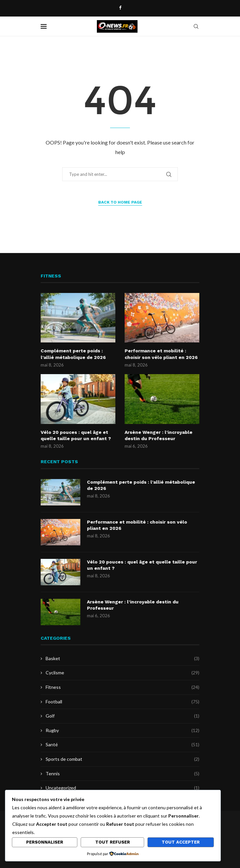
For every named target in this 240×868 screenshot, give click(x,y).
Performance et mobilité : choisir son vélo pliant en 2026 (161, 354)
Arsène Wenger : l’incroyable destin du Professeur (159, 435)
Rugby (122, 730)
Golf (122, 716)
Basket (122, 659)
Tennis (122, 774)
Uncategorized (122, 788)
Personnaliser (45, 842)
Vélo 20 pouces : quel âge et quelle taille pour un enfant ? (76, 435)
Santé (122, 745)
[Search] (196, 26)
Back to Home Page (120, 202)
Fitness (122, 687)
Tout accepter (181, 842)
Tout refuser (113, 842)
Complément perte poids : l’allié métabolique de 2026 (73, 354)
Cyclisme (122, 673)
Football (122, 702)
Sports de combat (122, 759)
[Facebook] (120, 8)
